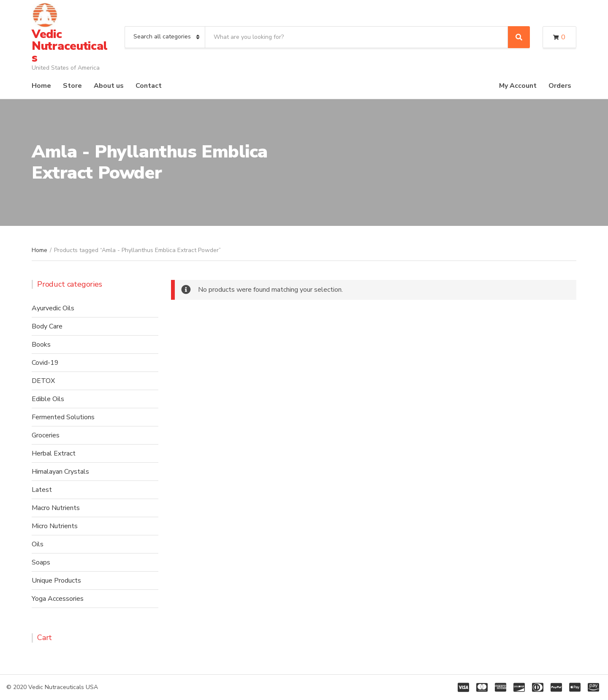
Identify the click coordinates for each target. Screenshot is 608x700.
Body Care (47, 326)
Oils (38, 544)
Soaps (41, 562)
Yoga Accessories (58, 599)
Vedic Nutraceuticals (69, 46)
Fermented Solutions (63, 417)
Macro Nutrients (56, 508)
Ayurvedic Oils (53, 308)
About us (109, 86)
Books (41, 345)
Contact (149, 86)
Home (41, 86)
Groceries (46, 435)
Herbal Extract (54, 453)
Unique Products (56, 581)
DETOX (43, 381)
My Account (518, 86)
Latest (42, 490)
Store (72, 86)
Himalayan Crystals (60, 472)
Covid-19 (45, 363)
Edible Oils (48, 399)
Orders (560, 86)
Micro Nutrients (55, 526)
